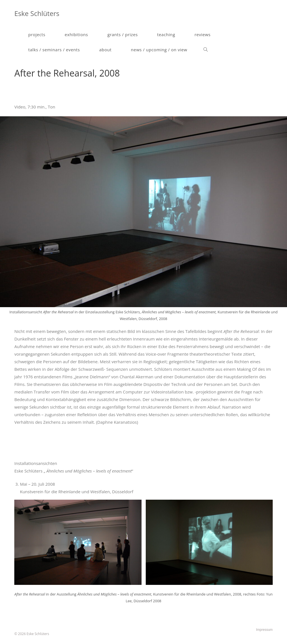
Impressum (264, 630)
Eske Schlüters (37, 13)
